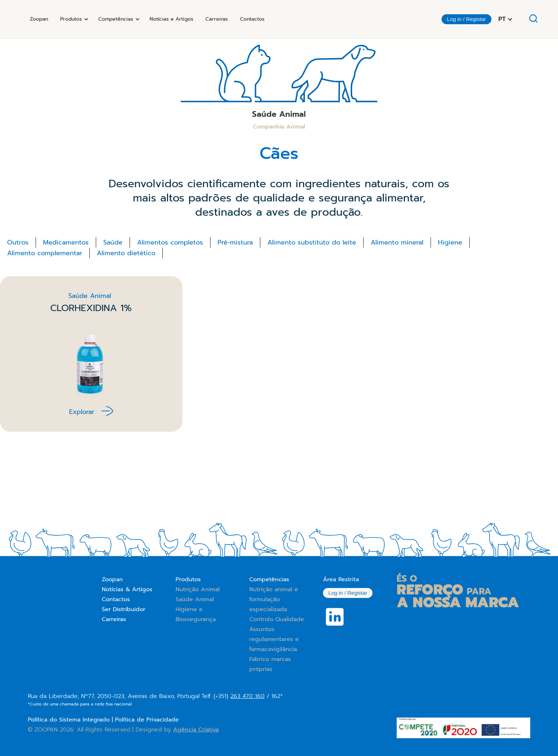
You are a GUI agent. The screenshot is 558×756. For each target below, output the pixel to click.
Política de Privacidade (147, 720)
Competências (269, 579)
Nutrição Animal (198, 589)
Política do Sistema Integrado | (71, 720)
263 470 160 (247, 696)
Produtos (188, 579)
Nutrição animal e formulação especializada (274, 599)
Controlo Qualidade (277, 619)
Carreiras (217, 19)
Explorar (82, 412)
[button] (73, 19)
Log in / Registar (466, 19)
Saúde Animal (195, 599)
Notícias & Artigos (127, 589)
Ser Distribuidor (124, 609)
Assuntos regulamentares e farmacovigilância (274, 639)
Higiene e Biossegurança (196, 614)
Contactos (252, 19)
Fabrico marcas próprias (270, 664)
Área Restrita (341, 579)
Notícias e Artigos (171, 19)
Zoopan (39, 19)
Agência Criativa (196, 730)
